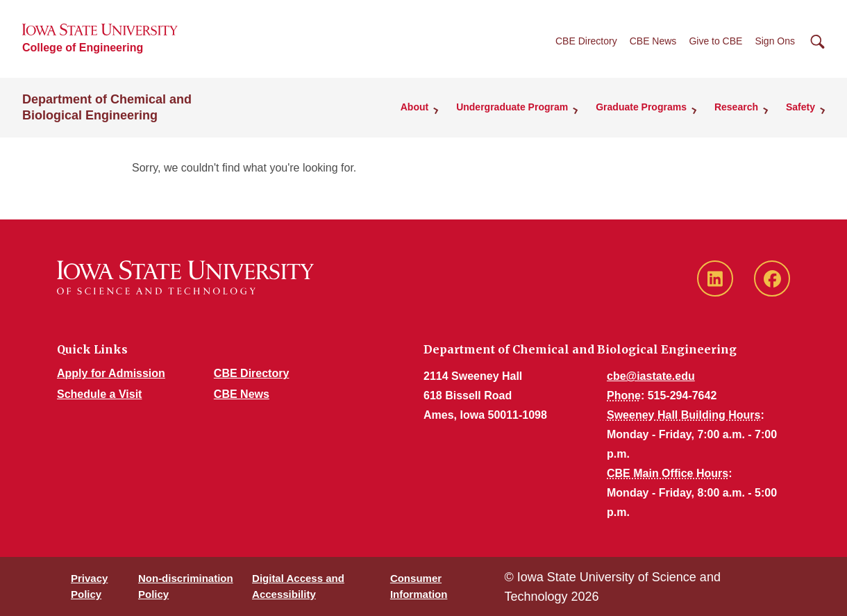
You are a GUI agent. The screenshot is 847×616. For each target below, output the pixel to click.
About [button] (414, 107)
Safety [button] (800, 107)
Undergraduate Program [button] (512, 107)
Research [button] (736, 107)
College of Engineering (83, 48)
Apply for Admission (111, 373)
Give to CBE (715, 41)
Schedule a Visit (99, 394)
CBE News (653, 41)
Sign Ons (775, 41)
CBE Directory (586, 41)
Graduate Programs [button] (641, 107)
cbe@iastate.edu (651, 376)
